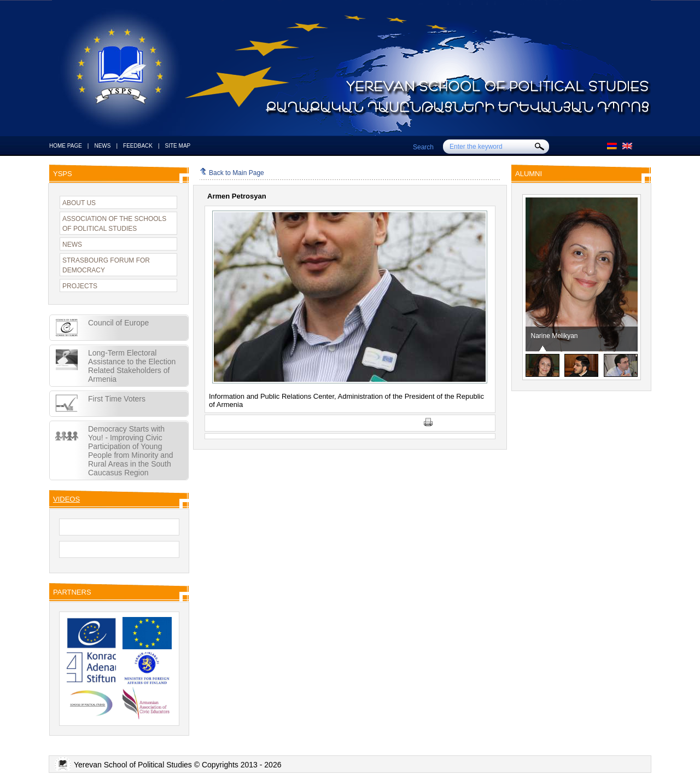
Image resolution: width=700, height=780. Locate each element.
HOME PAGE (66, 146)
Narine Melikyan (555, 336)
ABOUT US (79, 203)
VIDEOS (66, 499)
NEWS (102, 146)
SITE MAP (178, 146)
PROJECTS (80, 286)
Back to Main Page (232, 173)
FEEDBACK (138, 146)
